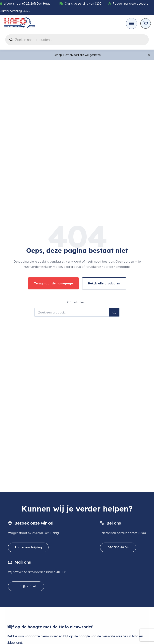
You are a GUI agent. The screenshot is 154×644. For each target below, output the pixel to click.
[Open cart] (146, 23)
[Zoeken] (114, 312)
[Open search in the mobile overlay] (77, 40)
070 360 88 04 (118, 547)
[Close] (149, 55)
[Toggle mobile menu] (132, 23)
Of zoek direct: (77, 302)
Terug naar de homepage (53, 283)
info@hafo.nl (26, 586)
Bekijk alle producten (104, 283)
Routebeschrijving (28, 547)
